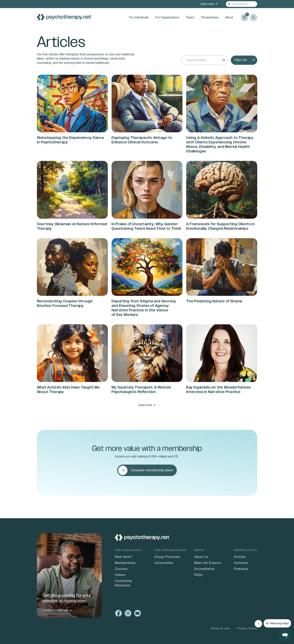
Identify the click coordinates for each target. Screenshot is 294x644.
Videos (120, 575)
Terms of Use (220, 628)
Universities (164, 563)
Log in (253, 17)
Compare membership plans (152, 470)
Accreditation (205, 569)
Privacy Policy (247, 628)
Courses (121, 569)
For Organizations (167, 17)
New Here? (124, 557)
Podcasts (241, 569)
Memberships (125, 563)
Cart (244, 16)
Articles (240, 557)
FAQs (199, 575)
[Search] (229, 4)
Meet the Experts (208, 563)
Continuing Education (123, 583)
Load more (145, 405)
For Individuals (139, 17)
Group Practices (167, 557)
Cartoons (241, 563)
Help (209, 4)
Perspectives (210, 17)
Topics (190, 17)
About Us (201, 557)
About (229, 17)
